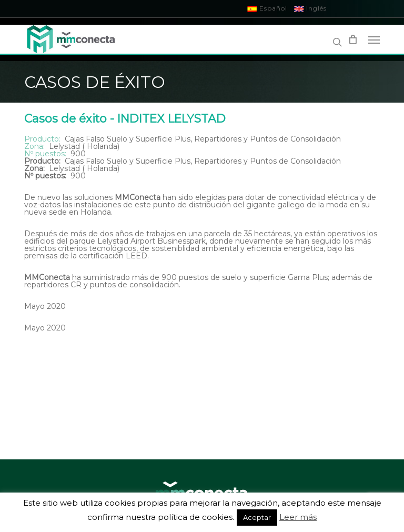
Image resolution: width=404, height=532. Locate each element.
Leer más (298, 517)
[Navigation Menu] (374, 39)
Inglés (311, 8)
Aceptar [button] (257, 517)
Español (267, 8)
